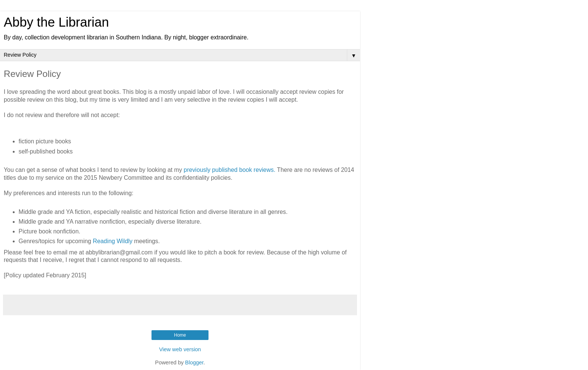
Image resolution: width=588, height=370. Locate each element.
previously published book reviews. (230, 170)
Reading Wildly (113, 241)
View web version (180, 349)
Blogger (194, 362)
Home (180, 335)
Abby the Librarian (56, 22)
